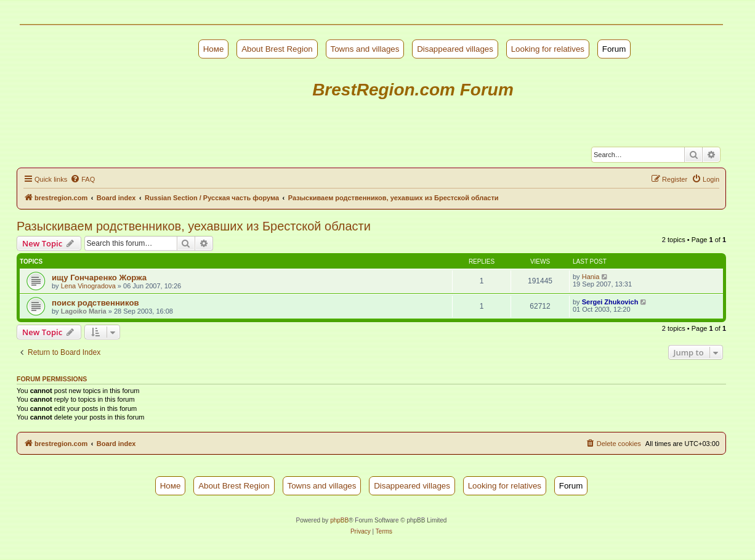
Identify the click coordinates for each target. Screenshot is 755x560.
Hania (591, 277)
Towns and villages (365, 49)
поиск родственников (95, 303)
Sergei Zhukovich (610, 302)
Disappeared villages (455, 49)
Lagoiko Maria (84, 311)
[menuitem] (83, 179)
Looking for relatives (548, 49)
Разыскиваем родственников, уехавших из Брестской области (194, 226)
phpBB (339, 520)
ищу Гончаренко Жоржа (99, 278)
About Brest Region (277, 49)
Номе (214, 49)
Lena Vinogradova (88, 286)
